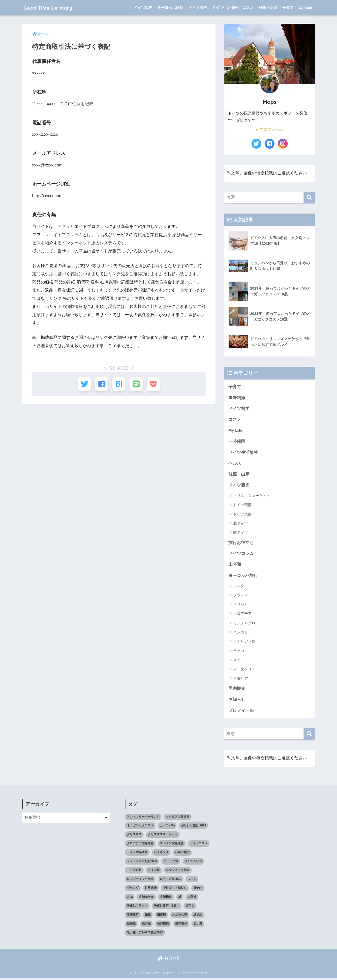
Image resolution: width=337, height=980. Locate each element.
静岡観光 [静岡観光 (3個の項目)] (181, 926)
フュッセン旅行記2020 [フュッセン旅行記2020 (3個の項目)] (142, 863)
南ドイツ (241, 534)
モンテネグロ (244, 624)
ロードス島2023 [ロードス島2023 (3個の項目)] (170, 881)
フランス (241, 596)
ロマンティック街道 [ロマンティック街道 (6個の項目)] (140, 881)
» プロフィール (269, 129)
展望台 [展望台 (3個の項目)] (190, 908)
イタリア (241, 680)
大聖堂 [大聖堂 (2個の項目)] (192, 899)
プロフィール (241, 712)
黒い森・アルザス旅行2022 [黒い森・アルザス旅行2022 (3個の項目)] (145, 934)
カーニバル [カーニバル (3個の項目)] (167, 827)
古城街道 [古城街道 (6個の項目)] (166, 899)
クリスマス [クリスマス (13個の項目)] (134, 836)
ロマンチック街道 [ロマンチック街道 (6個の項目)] (178, 872)
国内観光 (237, 690)
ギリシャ (241, 606)
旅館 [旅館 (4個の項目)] (148, 917)
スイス (239, 661)
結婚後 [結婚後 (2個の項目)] (131, 926)
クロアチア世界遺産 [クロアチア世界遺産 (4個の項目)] (140, 845)
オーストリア (244, 671)
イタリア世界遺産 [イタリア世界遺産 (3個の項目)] (178, 818)
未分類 (235, 566)
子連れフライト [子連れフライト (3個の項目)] (137, 908)
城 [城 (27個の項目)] (180, 899)
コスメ (248, 8)
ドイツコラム (241, 555)
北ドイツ (241, 524)
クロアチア (242, 615)
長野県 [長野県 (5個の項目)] (146, 926)
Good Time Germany (57, 8)
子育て (288, 8)
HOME (168, 960)
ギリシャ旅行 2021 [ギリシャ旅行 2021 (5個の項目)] (193, 827)
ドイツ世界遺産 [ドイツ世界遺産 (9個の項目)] (137, 854)
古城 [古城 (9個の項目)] (130, 899)
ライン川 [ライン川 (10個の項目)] (154, 872)
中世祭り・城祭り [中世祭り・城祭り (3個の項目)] (175, 890)
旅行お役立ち (241, 544)
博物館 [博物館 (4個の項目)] (198, 890)
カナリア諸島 (244, 643)
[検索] (309, 197)
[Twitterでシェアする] (82, 384)
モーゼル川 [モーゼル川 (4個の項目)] (134, 872)
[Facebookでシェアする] (101, 384)
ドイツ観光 (143, 8)
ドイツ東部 (242, 515)
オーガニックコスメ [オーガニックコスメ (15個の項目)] (140, 827)
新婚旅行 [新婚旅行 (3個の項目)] (133, 917)
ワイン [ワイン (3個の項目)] (192, 881)
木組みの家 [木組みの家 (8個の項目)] (180, 917)
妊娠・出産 (268, 8)
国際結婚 (237, 398)
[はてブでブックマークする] (119, 384)
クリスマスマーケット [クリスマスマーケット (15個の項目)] (163, 836)
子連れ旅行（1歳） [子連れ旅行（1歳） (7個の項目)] (167, 908)
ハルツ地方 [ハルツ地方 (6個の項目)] (182, 854)
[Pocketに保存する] (156, 384)
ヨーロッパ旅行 (170, 8)
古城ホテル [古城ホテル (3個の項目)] (146, 899)
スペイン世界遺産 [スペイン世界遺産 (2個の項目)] (172, 845)
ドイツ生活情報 (225, 8)
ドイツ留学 (198, 8)
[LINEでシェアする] (137, 384)
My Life (236, 431)
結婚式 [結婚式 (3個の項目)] (198, 917)
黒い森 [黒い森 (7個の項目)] (198, 926)
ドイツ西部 (242, 506)
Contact (306, 8)
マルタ (239, 587)
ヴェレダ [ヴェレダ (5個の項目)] (133, 890)
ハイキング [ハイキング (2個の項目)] (161, 854)
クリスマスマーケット (252, 497)
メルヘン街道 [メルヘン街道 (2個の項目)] (193, 863)
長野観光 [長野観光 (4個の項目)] (163, 926)
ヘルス (235, 464)
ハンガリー (242, 634)
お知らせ (237, 701)
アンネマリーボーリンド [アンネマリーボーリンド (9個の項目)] (143, 818)
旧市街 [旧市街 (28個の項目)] (161, 917)
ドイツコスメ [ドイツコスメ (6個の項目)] (199, 845)
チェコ (239, 652)
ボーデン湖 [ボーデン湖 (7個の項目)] (171, 863)
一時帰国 (237, 442)
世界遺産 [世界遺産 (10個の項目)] (151, 890)
